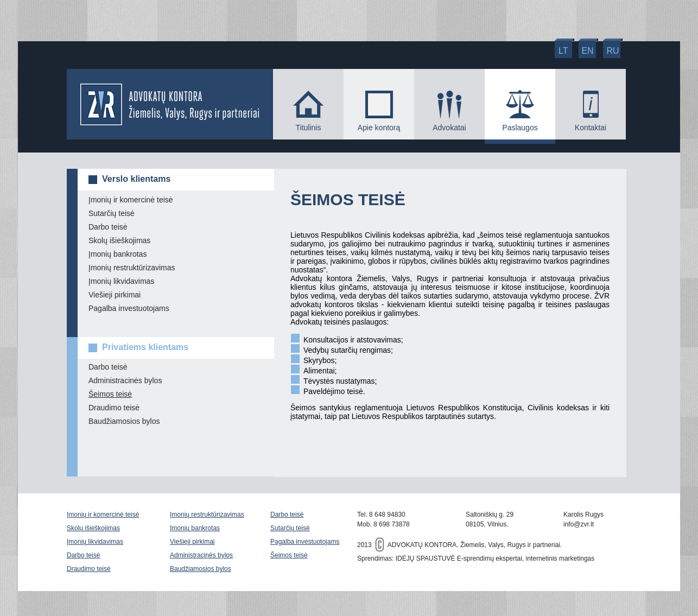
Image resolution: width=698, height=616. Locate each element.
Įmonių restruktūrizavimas (132, 268)
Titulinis (309, 128)
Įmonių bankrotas (118, 254)
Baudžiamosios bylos (124, 421)
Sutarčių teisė (112, 213)
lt (563, 51)
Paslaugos (520, 128)
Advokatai (449, 128)
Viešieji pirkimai (115, 295)
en (587, 51)
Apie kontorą (379, 128)
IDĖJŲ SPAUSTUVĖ (426, 558)
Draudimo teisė (114, 408)
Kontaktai (591, 128)
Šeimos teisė (110, 394)
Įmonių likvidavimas (121, 281)
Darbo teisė (108, 227)
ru (613, 51)
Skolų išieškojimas (119, 240)
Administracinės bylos (125, 380)
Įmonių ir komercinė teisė (131, 200)
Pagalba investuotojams (129, 308)
